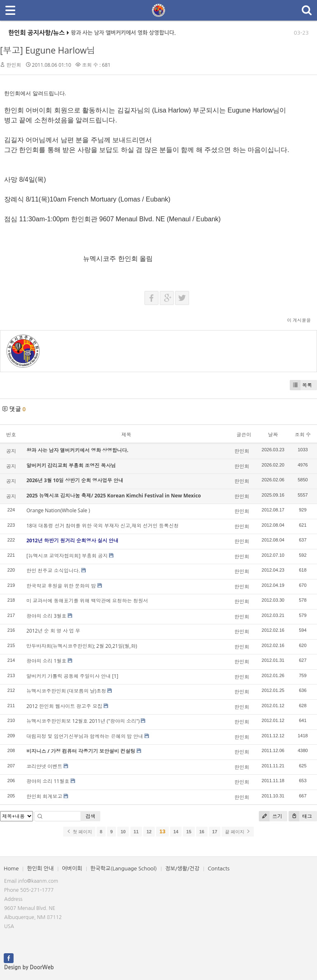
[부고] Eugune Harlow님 (48, 50)
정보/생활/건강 (182, 869)
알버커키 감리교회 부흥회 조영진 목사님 (71, 465)
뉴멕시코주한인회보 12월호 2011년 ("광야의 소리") (83, 721)
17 (215, 832)
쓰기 (271, 816)
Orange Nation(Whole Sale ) (58, 510)
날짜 (273, 435)
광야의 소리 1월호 (46, 661)
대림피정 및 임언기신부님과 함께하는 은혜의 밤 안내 (85, 736)
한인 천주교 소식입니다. (53, 571)
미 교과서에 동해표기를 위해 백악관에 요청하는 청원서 (87, 601)
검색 (90, 816)
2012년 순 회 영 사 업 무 (53, 631)
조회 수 (303, 435)
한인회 (14, 65)
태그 (300, 816)
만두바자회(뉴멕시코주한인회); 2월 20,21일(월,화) (82, 646)
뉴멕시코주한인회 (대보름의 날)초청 (66, 691)
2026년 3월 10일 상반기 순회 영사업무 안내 (75, 480)
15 (189, 832)
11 (136, 832)
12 (149, 832)
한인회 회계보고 (44, 796)
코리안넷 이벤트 (44, 766)
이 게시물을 (299, 320)
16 (202, 832)
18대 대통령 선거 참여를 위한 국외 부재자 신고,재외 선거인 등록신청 (103, 526)
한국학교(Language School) (124, 869)
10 (123, 832)
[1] (115, 676)
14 (176, 832)
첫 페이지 (79, 832)
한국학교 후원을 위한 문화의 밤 (61, 586)
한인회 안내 (40, 869)
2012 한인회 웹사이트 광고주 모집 (64, 706)
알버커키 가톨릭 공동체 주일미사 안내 (69, 676)
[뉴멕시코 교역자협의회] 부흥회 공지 (67, 556)
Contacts (219, 869)
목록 (301, 385)
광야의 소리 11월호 (48, 781)
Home (11, 869)
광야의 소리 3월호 (46, 616)
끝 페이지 (238, 832)
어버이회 (72, 869)
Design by (29, 967)
